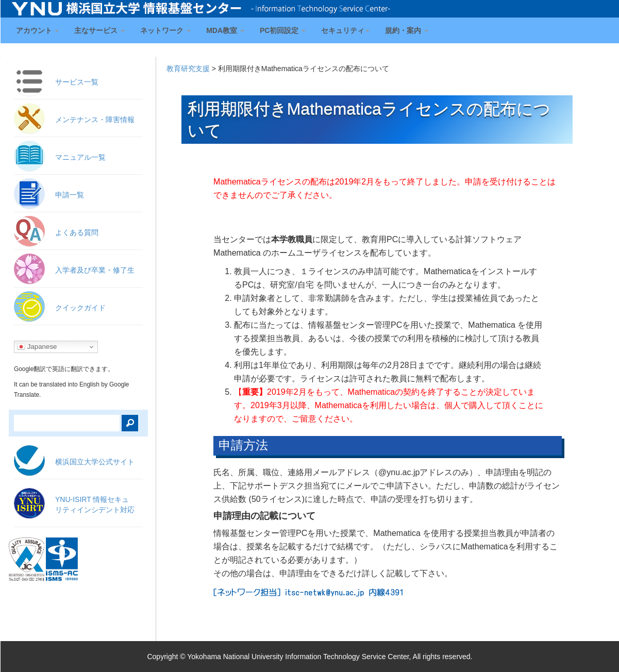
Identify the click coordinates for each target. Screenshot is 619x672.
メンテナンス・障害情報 (95, 120)
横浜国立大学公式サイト (95, 462)
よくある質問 (77, 232)
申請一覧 (70, 195)
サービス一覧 (77, 82)
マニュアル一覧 (80, 157)
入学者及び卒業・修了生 (95, 270)
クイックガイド (80, 308)
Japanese (37, 347)
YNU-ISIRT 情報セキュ (95, 505)
